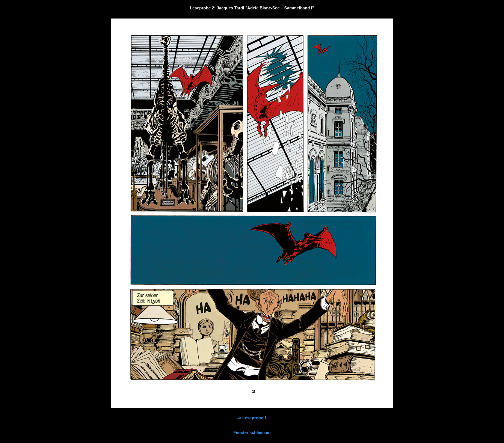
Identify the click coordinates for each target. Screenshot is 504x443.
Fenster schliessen (252, 432)
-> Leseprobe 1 (252, 418)
